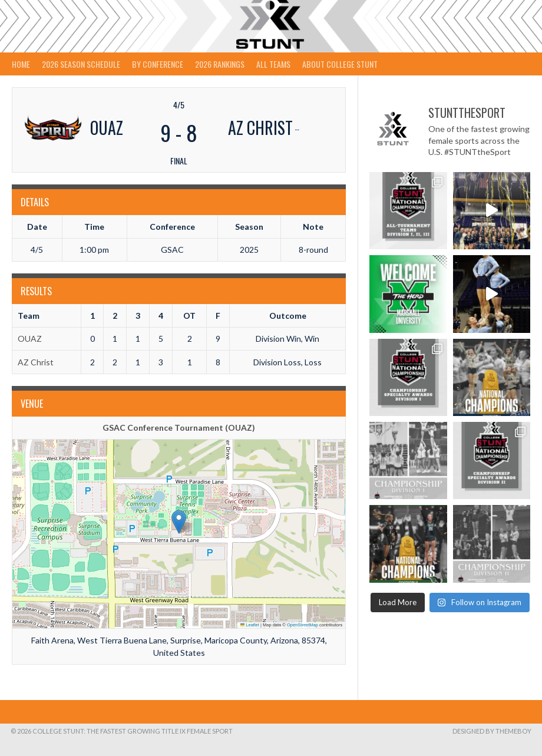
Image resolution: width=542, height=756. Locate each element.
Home (21, 64)
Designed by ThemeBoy (492, 731)
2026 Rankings (220, 64)
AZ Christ (36, 362)
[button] (179, 522)
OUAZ (30, 339)
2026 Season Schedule (81, 64)
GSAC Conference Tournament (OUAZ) (179, 427)
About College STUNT (340, 64)
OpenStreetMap (303, 625)
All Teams (273, 64)
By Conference (158, 64)
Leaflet (250, 625)
